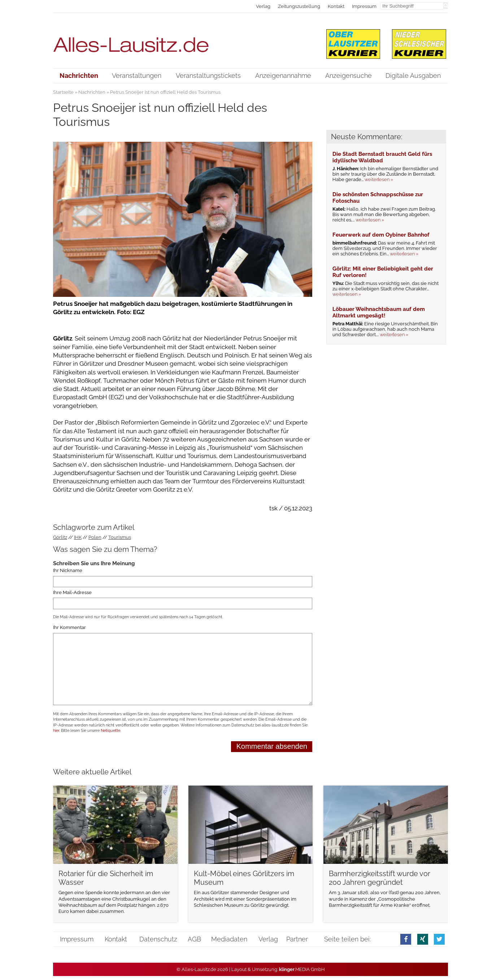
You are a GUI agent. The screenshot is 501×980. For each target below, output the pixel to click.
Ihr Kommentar (69, 628)
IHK (78, 537)
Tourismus (120, 537)
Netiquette (110, 731)
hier (56, 731)
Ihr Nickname (68, 571)
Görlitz (60, 537)
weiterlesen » (379, 179)
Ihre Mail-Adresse (72, 592)
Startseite (63, 92)
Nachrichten (92, 92)
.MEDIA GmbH (302, 969)
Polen (95, 537)
